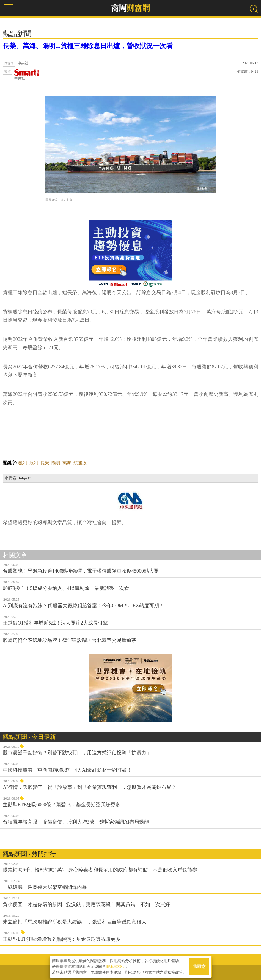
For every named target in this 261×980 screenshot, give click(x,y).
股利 (34, 463)
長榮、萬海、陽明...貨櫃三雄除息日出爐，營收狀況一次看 (88, 46)
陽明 (56, 463)
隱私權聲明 (116, 967)
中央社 (27, 75)
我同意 (199, 967)
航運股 (80, 463)
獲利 (23, 463)
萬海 (67, 463)
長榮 (45, 463)
